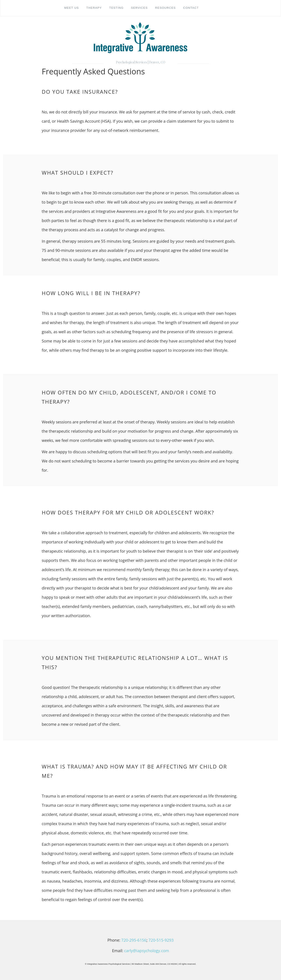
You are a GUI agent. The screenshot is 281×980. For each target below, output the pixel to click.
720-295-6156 (134, 940)
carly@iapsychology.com (146, 951)
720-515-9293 (161, 940)
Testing (116, 8)
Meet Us (71, 8)
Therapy (94, 8)
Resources (166, 8)
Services (139, 8)
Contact (191, 8)
